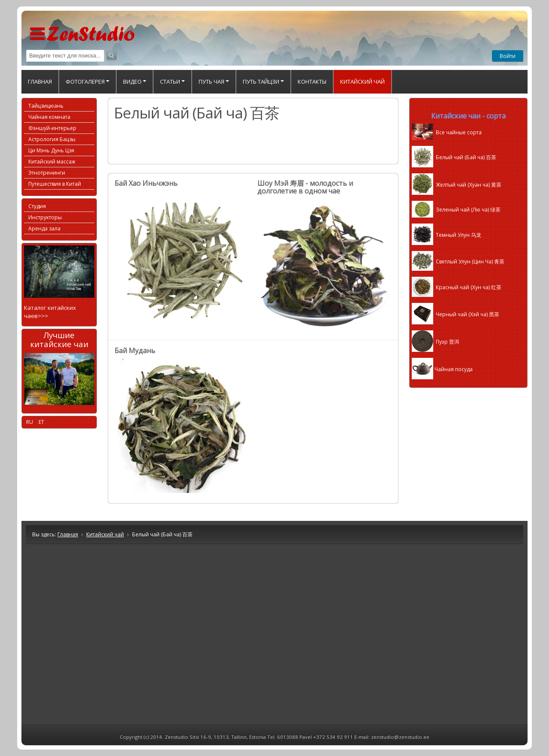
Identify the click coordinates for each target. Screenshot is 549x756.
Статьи (172, 82)
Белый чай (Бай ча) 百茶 (454, 157)
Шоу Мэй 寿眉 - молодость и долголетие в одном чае (305, 187)
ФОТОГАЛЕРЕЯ (87, 82)
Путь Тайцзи (263, 82)
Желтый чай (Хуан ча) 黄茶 (457, 185)
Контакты (312, 82)
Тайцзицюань (46, 106)
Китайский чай (362, 82)
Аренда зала (44, 228)
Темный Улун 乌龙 (446, 235)
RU (30, 422)
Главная (40, 82)
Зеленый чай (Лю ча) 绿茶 (456, 210)
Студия (37, 206)
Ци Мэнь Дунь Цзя (51, 150)
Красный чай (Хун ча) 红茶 (457, 287)
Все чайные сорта (447, 132)
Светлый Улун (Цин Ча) (458, 262)
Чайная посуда (442, 369)
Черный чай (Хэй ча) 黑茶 (455, 314)
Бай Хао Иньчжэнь (146, 183)
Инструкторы (45, 217)
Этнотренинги (47, 173)
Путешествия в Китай (55, 184)
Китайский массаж (52, 162)
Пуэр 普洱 (436, 342)
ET (41, 422)
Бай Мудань (135, 351)
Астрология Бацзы (52, 139)
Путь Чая (214, 82)
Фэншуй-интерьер (52, 128)
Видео (135, 82)
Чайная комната (49, 117)
